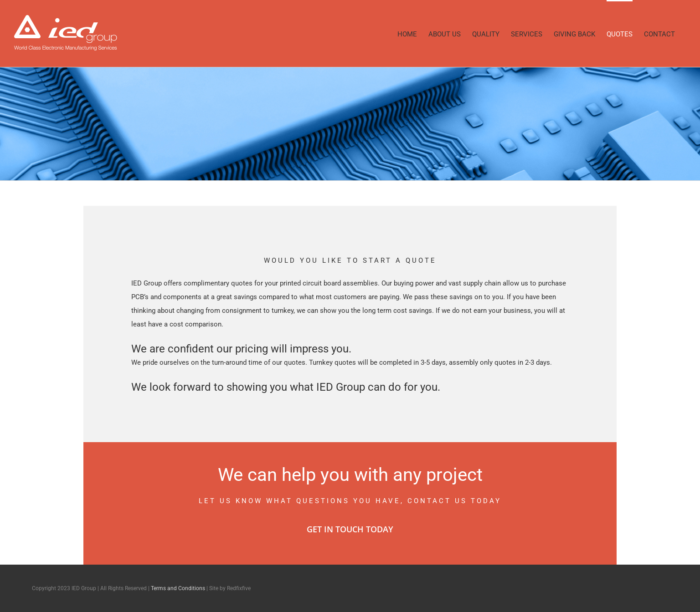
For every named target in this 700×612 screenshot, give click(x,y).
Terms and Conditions (178, 588)
